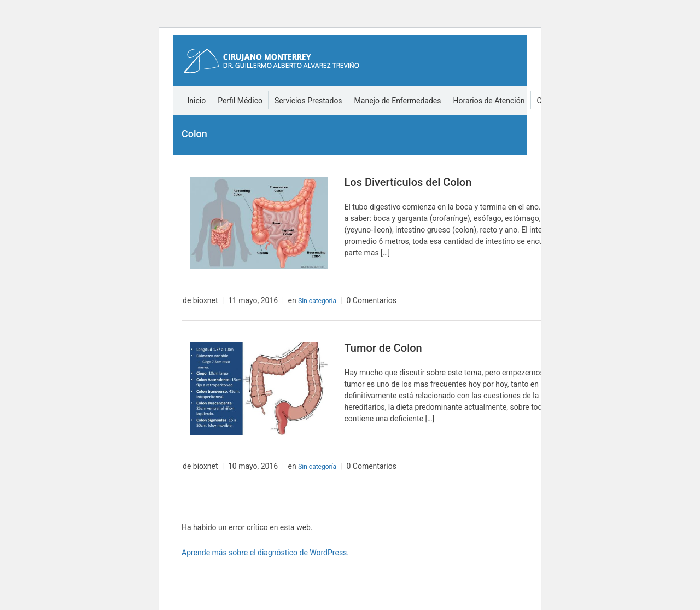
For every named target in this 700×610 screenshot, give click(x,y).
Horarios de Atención (489, 101)
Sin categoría (317, 301)
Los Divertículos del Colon (408, 182)
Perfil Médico (240, 101)
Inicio (197, 101)
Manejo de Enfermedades (398, 101)
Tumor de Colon (383, 348)
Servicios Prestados (308, 101)
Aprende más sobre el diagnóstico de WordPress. (265, 553)
